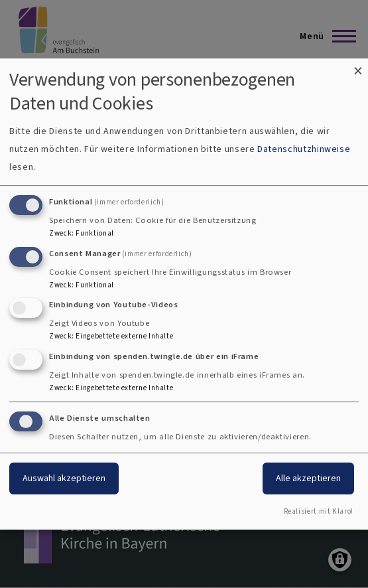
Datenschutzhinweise (304, 149)
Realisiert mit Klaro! (319, 511)
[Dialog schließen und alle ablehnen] (358, 67)
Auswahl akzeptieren (64, 478)
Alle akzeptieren (308, 478)
